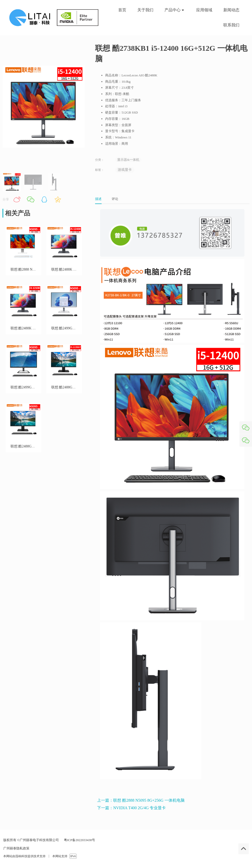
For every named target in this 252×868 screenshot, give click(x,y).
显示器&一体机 (128, 160)
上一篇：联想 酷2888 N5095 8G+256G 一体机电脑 (141, 800)
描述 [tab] (98, 199)
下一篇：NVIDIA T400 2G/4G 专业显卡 (131, 808)
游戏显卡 (125, 170)
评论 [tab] (115, 199)
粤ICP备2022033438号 (79, 840)
